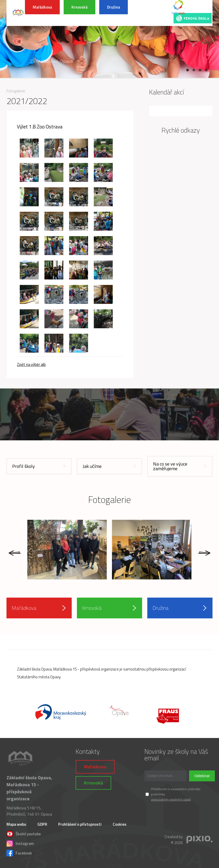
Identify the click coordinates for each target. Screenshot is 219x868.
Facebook (19, 852)
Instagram (20, 843)
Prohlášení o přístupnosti (80, 824)
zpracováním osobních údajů (171, 799)
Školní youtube (24, 833)
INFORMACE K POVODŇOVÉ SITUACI (150, 13)
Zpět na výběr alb (31, 364)
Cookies (120, 824)
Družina (114, 7)
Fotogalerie (16, 91)
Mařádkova (42, 7)
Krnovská (79, 7)
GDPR (42, 824)
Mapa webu (16, 824)
